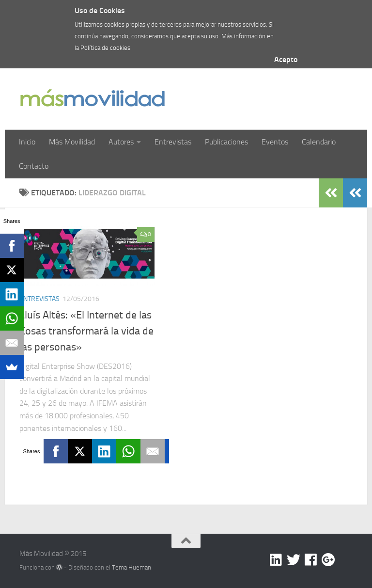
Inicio (27, 142)
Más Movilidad (72, 142)
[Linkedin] (276, 560)
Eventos (275, 142)
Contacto (34, 166)
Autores (121, 142)
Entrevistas (173, 142)
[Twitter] (294, 560)
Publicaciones (226, 142)
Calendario (319, 142)
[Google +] (328, 560)
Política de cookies (105, 48)
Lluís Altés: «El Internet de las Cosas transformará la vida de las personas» (86, 331)
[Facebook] (311, 560)
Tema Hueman (132, 567)
